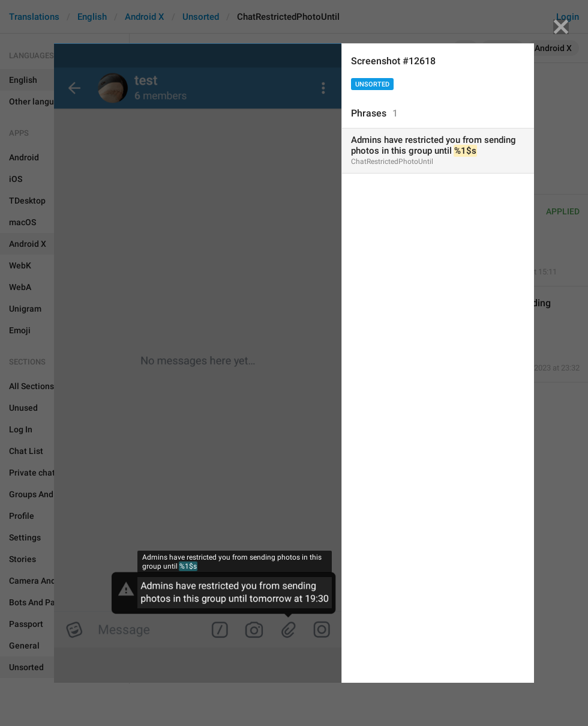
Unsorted (372, 84)
